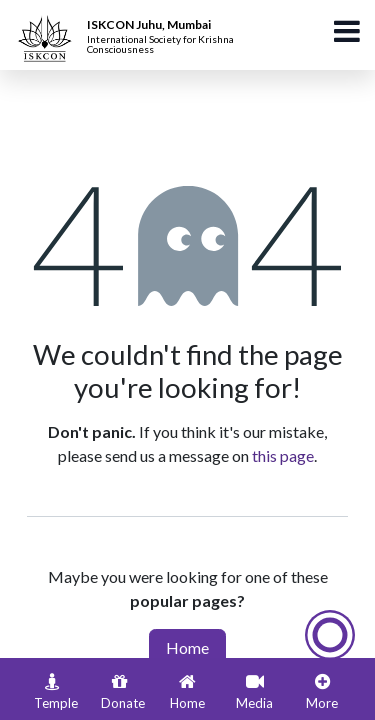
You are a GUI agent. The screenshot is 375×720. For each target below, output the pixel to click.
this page (283, 455)
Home (187, 647)
